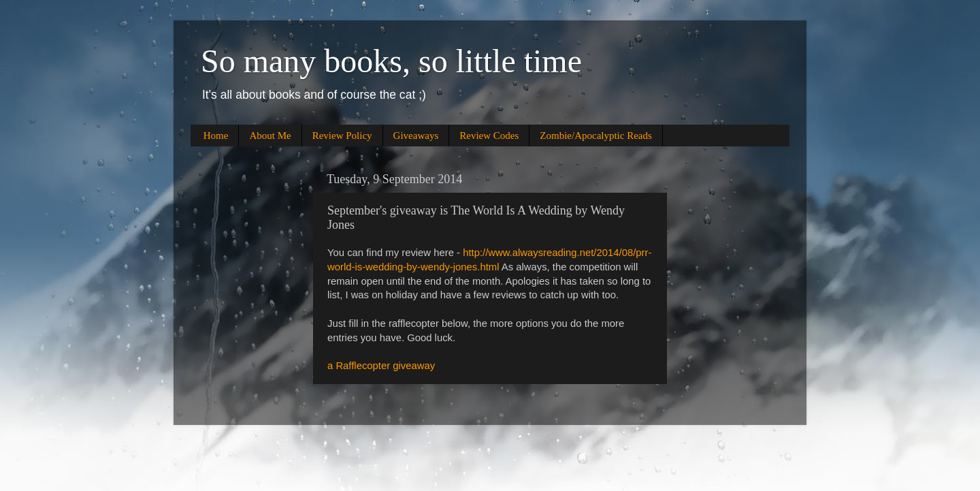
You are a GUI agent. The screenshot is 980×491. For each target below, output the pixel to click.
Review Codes (489, 136)
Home (216, 136)
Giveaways (416, 136)
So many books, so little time (391, 61)
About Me (270, 136)
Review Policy (342, 136)
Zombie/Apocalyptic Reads (596, 136)
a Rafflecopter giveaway (381, 366)
